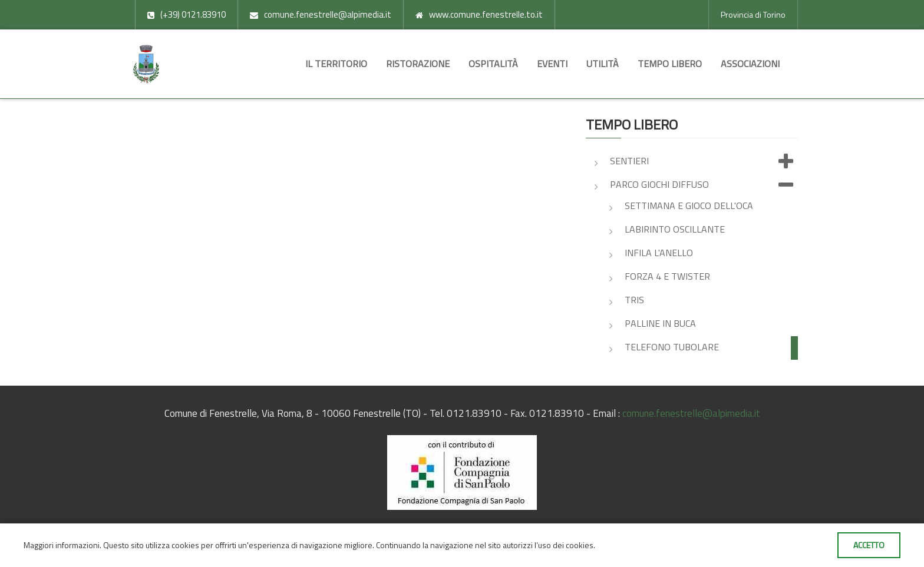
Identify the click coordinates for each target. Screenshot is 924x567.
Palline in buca (660, 323)
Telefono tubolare (672, 347)
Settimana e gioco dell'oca (689, 205)
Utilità (603, 64)
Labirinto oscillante (675, 229)
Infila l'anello (659, 253)
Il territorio (336, 64)
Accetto (869, 545)
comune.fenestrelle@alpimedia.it (691, 413)
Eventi (552, 64)
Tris (634, 300)
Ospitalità (493, 64)
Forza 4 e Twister (667, 276)
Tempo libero (670, 64)
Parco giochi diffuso (704, 185)
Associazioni (750, 64)
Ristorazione (418, 64)
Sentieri (704, 162)
